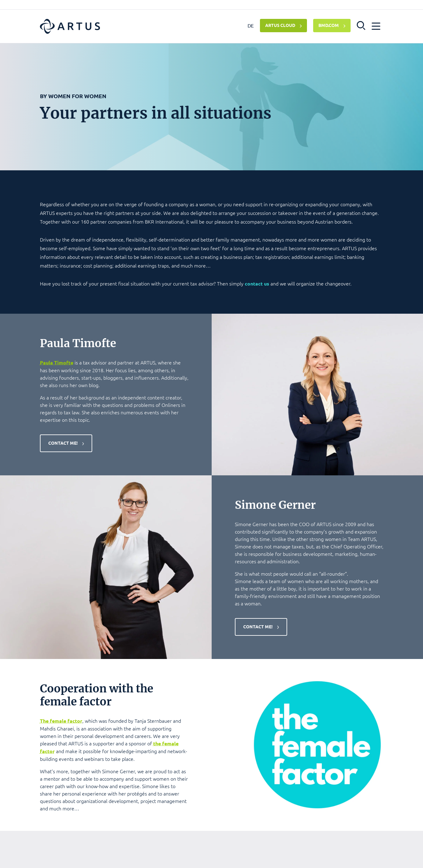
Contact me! (63, 443)
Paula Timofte (57, 362)
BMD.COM (329, 25)
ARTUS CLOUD (280, 25)
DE (251, 25)
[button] (361, 25)
